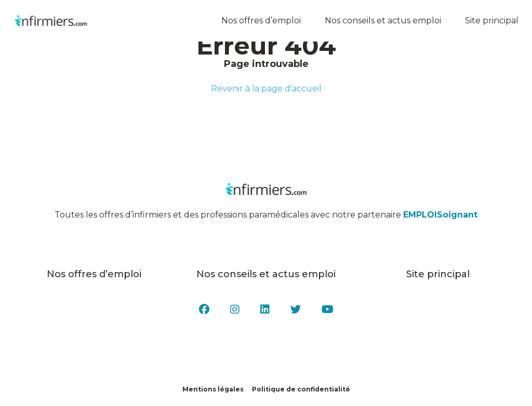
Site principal (493, 21)
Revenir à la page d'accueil (266, 89)
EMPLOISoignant (440, 215)
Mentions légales (213, 389)
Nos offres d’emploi (263, 21)
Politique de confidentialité (301, 389)
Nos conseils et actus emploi (384, 21)
